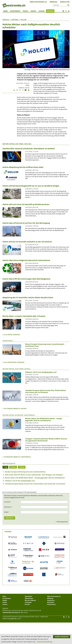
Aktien (27, 85)
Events (33, 11)
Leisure (41, 11)
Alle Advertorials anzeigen (14, 362)
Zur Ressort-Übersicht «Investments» (18, 457)
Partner (15, 20)
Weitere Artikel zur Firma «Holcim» (17, 144)
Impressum (51, 600)
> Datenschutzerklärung (44, 642)
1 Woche (13, 467)
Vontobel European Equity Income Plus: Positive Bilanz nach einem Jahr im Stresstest (35, 484)
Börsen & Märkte (30, 600)
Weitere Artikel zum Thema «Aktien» (16, 369)
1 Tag (5, 467)
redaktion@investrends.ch (11, 612)
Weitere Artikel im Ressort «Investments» (19, 415)
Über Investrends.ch (38, 2)
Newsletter (65, 2)
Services (50, 11)
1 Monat (22, 467)
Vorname (8, 502)
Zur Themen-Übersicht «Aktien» (15, 409)
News (5, 11)
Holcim (23, 20)
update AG (13, 619)
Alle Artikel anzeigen (12, 335)
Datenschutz (51, 604)
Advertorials (8, 341)
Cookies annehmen (62, 637)
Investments (15, 11)
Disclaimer (51, 602)
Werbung (53, 2)
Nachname (8, 507)
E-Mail (7, 512)
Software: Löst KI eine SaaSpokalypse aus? (20, 481)
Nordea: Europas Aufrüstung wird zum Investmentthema (25, 472)
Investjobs (28, 602)
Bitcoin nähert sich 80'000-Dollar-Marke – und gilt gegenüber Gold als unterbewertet (35, 478)
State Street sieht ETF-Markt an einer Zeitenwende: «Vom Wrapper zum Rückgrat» (34, 475)
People (25, 11)
